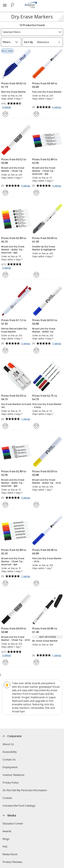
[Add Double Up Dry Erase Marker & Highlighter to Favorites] (36, 275)
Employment (10, 767)
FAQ (5, 847)
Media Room (10, 854)
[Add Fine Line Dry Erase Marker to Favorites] (36, 114)
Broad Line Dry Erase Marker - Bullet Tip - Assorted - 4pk (13, 483)
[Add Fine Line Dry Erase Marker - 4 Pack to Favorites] (36, 426)
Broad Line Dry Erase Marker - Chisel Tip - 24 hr (16, 638)
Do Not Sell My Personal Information (25, 791)
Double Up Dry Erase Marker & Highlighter (44, 248)
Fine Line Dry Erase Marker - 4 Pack (47, 406)
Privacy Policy (11, 784)
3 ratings (57, 186)
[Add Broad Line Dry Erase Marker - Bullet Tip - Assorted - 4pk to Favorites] (5, 505)
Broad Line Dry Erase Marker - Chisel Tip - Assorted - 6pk (13, 561)
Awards (7, 831)
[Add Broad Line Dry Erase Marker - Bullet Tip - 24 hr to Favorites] (36, 505)
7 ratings (57, 344)
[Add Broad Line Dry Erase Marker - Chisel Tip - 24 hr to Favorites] (5, 662)
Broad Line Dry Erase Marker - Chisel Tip (13, 169)
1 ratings (26, 419)
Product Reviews (12, 862)
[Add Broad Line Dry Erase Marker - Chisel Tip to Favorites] (5, 193)
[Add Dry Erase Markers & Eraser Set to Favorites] (5, 426)
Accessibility (10, 752)
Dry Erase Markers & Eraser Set (16, 406)
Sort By (28, 42)
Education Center (13, 824)
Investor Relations (14, 776)
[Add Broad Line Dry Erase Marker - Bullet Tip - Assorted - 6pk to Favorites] (5, 275)
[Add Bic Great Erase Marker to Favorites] (36, 662)
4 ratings (7, 107)
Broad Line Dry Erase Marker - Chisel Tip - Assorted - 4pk (44, 171)
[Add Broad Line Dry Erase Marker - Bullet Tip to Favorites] (36, 350)
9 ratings (26, 186)
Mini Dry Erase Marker (14, 92)
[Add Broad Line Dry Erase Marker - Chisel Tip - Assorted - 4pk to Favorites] (36, 193)
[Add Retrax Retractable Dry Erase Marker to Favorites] (5, 350)
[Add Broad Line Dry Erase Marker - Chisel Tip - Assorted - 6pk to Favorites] (5, 583)
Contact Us (9, 760)
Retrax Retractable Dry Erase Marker (14, 330)
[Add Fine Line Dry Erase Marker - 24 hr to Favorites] (36, 583)
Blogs (6, 839)
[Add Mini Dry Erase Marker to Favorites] (5, 114)
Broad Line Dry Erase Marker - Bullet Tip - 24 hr (47, 481)
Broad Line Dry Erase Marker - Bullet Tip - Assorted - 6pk (13, 250)
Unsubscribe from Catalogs (19, 807)
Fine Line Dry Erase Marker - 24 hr (47, 560)
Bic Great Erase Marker (45, 641)
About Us (8, 744)
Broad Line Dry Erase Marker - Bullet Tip (44, 330)
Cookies (8, 799)
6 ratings (57, 107)
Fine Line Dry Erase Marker (47, 92)
